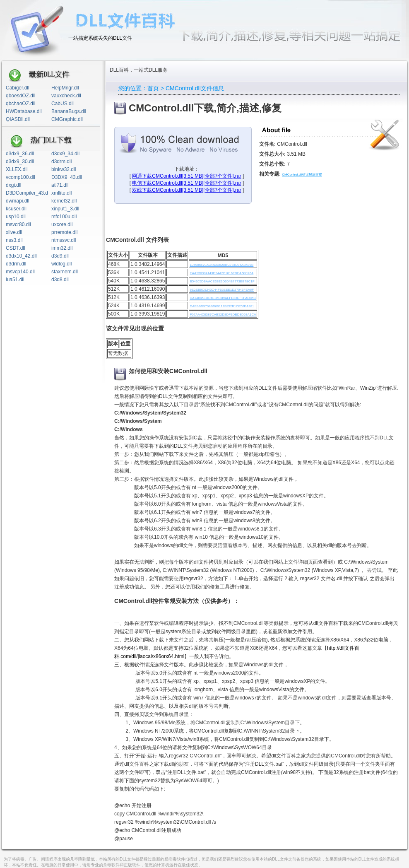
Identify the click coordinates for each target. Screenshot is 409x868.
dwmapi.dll (18, 201)
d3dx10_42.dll (21, 256)
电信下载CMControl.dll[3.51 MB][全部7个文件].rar (186, 183)
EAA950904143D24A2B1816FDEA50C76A (221, 273)
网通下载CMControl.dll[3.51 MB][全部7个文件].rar (186, 176)
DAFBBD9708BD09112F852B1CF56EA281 (222, 306)
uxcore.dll (62, 224)
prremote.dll (64, 232)
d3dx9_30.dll (20, 162)
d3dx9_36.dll (20, 154)
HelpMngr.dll (65, 88)
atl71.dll (60, 185)
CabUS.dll (63, 104)
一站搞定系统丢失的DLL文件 (100, 38)
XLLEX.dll (17, 169)
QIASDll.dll (18, 119)
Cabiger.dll (18, 88)
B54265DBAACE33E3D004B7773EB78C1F (222, 281)
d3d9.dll (60, 256)
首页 (153, 88)
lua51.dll (15, 280)
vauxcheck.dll (66, 96)
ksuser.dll (16, 209)
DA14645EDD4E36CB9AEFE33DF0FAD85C (223, 298)
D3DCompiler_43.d (27, 193)
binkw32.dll (64, 169)
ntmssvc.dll (64, 240)
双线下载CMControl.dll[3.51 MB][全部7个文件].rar (186, 190)
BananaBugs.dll (69, 111)
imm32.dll (62, 248)
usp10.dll (16, 217)
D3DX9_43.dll (67, 177)
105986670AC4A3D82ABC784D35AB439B (221, 265)
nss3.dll (14, 240)
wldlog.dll (61, 264)
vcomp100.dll (20, 177)
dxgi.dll (13, 185)
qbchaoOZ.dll (20, 104)
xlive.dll (14, 232)
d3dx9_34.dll (65, 154)
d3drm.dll (61, 162)
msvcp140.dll (20, 272)
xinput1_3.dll (65, 209)
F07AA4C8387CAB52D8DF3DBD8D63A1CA (223, 315)
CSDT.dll (16, 248)
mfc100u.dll (64, 217)
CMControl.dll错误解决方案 (302, 175)
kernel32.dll (64, 201)
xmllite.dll (61, 193)
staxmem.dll (65, 272)
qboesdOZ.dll (20, 96)
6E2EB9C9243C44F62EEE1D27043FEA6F (222, 290)
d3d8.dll (60, 280)
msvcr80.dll (18, 224)
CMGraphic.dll (67, 119)
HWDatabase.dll (24, 111)
